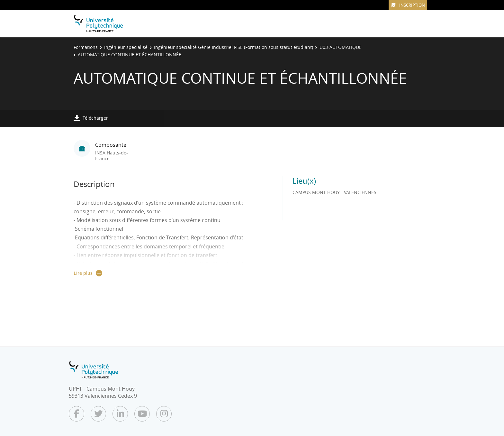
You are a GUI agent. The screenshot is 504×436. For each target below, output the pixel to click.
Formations (86, 47)
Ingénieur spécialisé (126, 47)
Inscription (408, 5)
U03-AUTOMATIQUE (341, 47)
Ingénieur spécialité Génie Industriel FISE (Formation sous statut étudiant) (234, 47)
